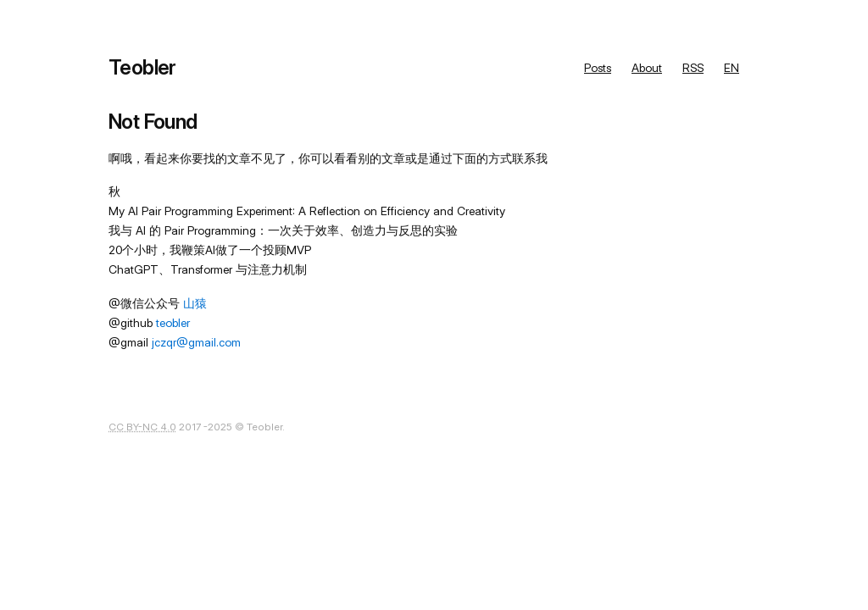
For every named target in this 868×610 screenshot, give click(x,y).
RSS (693, 68)
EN (732, 68)
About (647, 68)
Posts (598, 68)
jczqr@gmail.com (196, 342)
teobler (173, 323)
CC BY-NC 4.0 (142, 427)
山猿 (195, 303)
